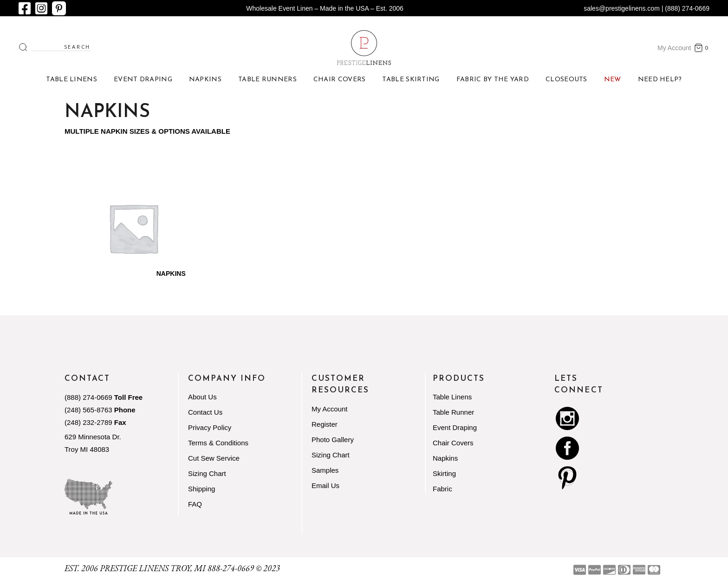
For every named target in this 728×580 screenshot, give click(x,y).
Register (325, 424)
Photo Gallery (333, 440)
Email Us (325, 486)
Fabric (442, 489)
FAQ (195, 504)
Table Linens (452, 397)
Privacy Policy (210, 427)
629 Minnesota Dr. (93, 437)
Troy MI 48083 (87, 449)
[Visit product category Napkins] (133, 228)
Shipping (201, 489)
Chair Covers (453, 443)
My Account (674, 48)
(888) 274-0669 (88, 397)
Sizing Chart (207, 473)
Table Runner (453, 412)
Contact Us (205, 412)
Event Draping (455, 427)
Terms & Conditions (218, 443)
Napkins (445, 458)
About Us (202, 397)
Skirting (444, 473)
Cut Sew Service (214, 458)
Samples (325, 470)
